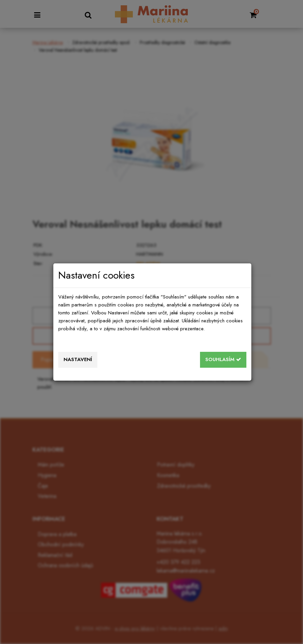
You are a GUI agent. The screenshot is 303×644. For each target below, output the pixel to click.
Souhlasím (223, 359)
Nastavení (78, 359)
